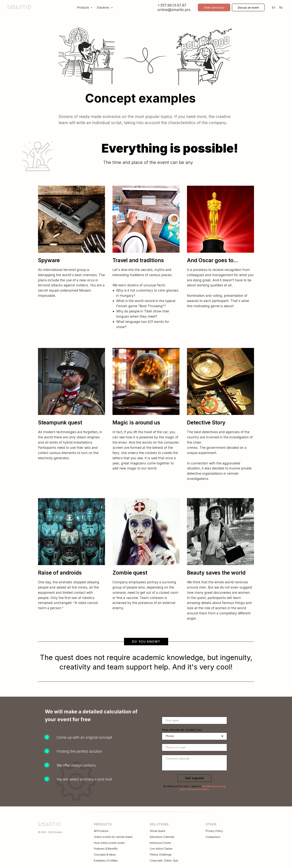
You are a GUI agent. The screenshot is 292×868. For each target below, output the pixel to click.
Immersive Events (160, 843)
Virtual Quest (157, 831)
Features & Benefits (106, 849)
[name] (194, 720)
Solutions (103, 7)
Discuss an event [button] (248, 8)
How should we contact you (182, 730)
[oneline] (194, 747)
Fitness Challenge (161, 855)
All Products (101, 831)
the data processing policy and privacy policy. (203, 788)
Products (83, 7)
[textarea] (194, 763)
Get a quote (194, 778)
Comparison (213, 837)
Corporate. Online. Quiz (164, 860)
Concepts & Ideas (105, 855)
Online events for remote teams (113, 837)
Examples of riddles (106, 860)
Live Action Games (161, 849)
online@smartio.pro (174, 10)
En (274, 7)
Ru (281, 7)
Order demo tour (214, 8)
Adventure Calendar (162, 837)
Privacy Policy (214, 831)
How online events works (109, 843)
